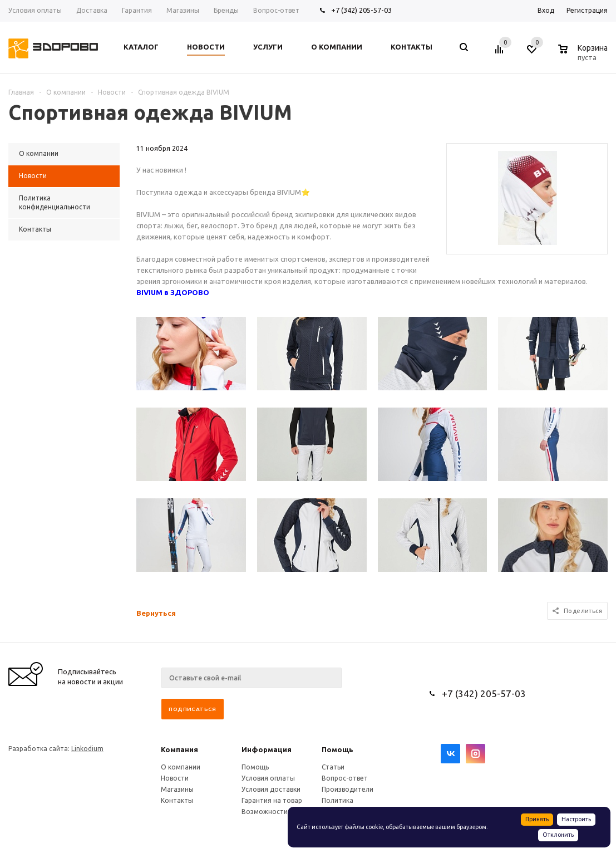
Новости (175, 778)
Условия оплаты (268, 778)
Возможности (265, 812)
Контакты (177, 800)
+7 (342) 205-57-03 (361, 10)
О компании (181, 767)
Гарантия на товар (272, 800)
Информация (267, 749)
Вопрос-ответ (345, 778)
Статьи (333, 767)
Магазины (177, 789)
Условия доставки (271, 789)
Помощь (337, 749)
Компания (179, 749)
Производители (348, 789)
